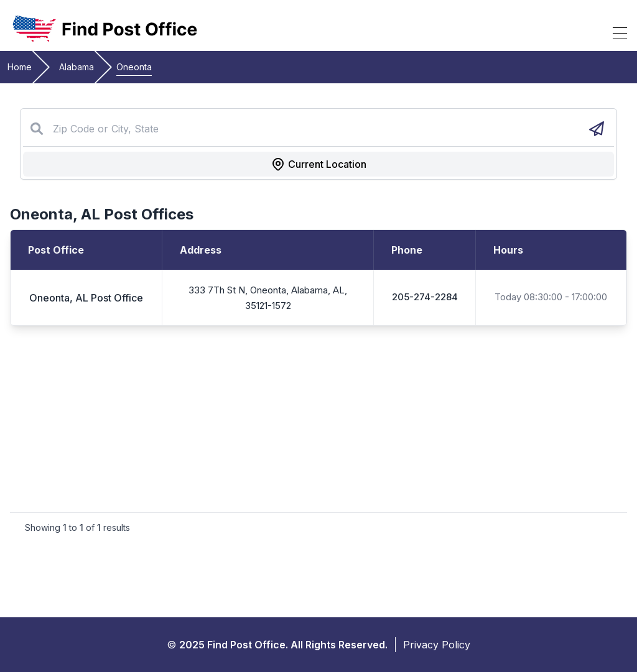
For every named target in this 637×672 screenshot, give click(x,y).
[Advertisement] (318, 419)
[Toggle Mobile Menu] (620, 33)
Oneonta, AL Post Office (86, 298)
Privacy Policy (437, 645)
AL (91, 214)
